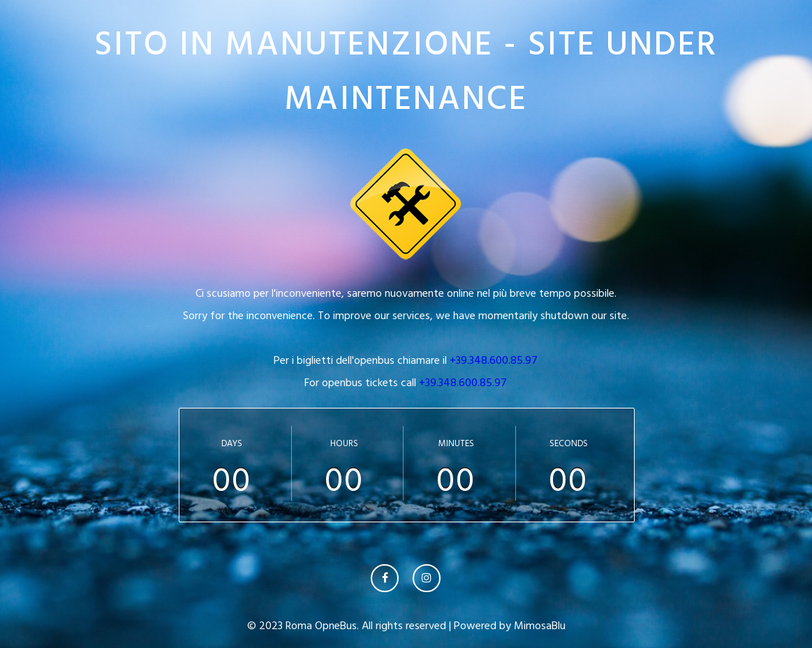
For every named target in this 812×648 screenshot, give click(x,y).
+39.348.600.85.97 (494, 360)
